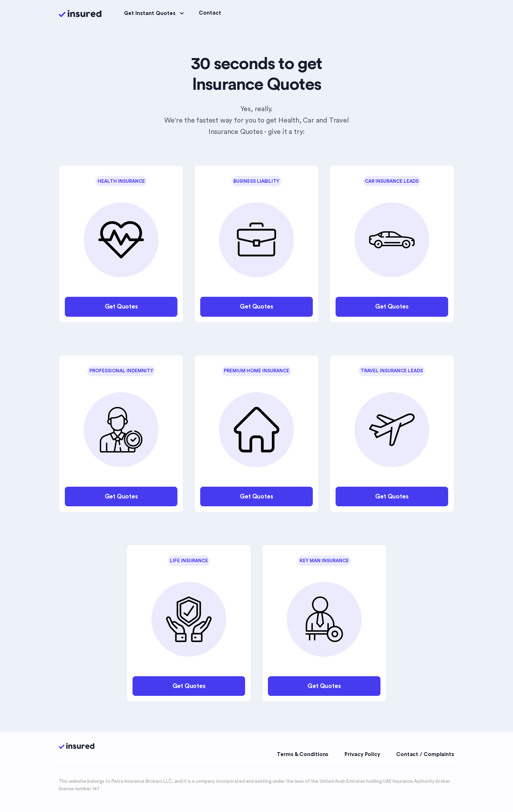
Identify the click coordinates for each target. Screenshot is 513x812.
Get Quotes (121, 307)
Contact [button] (210, 13)
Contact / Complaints (425, 754)
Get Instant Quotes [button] (155, 14)
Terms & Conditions (303, 754)
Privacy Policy (362, 754)
